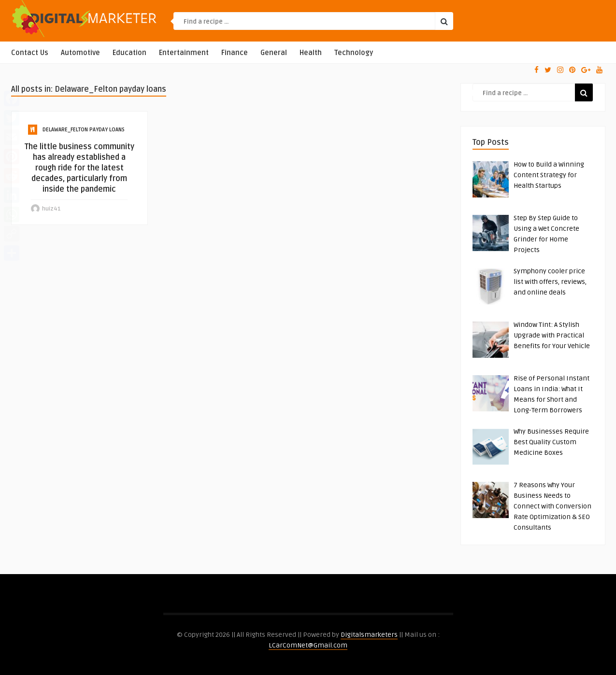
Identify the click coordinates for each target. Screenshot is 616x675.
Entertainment (184, 53)
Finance (235, 53)
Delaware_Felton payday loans (84, 130)
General (274, 53)
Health (311, 53)
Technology (354, 53)
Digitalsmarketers (369, 635)
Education (129, 53)
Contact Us (30, 53)
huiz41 (51, 209)
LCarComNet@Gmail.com (308, 645)
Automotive (80, 53)
